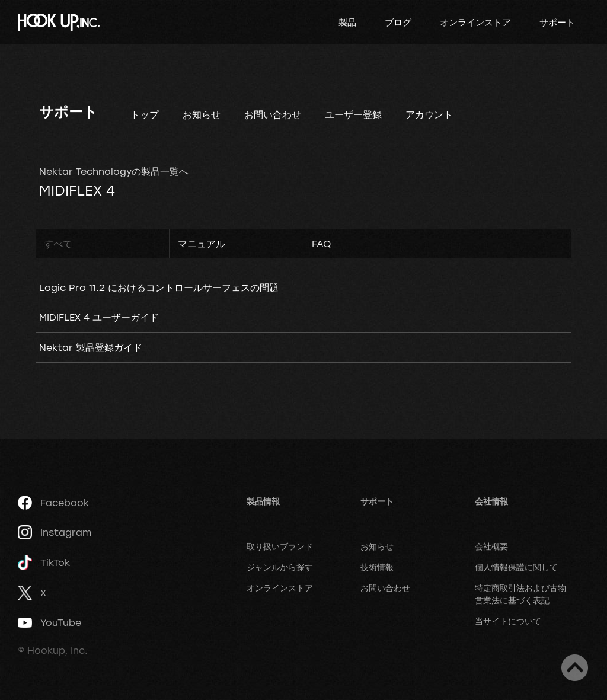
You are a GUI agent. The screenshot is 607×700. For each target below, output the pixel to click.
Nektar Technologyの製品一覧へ (114, 171)
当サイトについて (508, 621)
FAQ (321, 244)
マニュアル (202, 244)
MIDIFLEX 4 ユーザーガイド (99, 317)
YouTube (49, 622)
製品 (347, 22)
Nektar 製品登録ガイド (91, 347)
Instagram (55, 532)
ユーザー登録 (353, 114)
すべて (58, 244)
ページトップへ (575, 668)
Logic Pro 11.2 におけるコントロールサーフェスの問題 (159, 287)
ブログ (398, 22)
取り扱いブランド (280, 546)
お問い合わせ (273, 114)
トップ (145, 114)
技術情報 (377, 567)
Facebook (53, 503)
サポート (557, 22)
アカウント (429, 114)
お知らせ (202, 114)
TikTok (44, 563)
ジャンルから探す (280, 567)
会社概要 (491, 546)
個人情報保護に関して (516, 567)
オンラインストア (475, 22)
